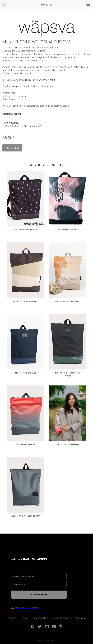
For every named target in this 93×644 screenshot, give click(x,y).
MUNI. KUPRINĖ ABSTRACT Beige (67, 301)
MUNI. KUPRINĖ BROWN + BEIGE (26, 301)
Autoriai (12, 618)
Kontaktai (80, 618)
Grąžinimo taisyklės (62, 618)
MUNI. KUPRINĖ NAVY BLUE (26, 373)
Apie (25, 618)
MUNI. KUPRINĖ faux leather (67, 445)
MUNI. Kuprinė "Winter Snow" (26, 230)
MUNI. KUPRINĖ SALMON (26, 445)
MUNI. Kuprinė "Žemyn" (67, 230)
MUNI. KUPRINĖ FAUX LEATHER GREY (26, 516)
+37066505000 (10, 126)
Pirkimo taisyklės (40, 618)
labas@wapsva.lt (32, 126)
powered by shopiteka (46, 640)
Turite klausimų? (11, 123)
